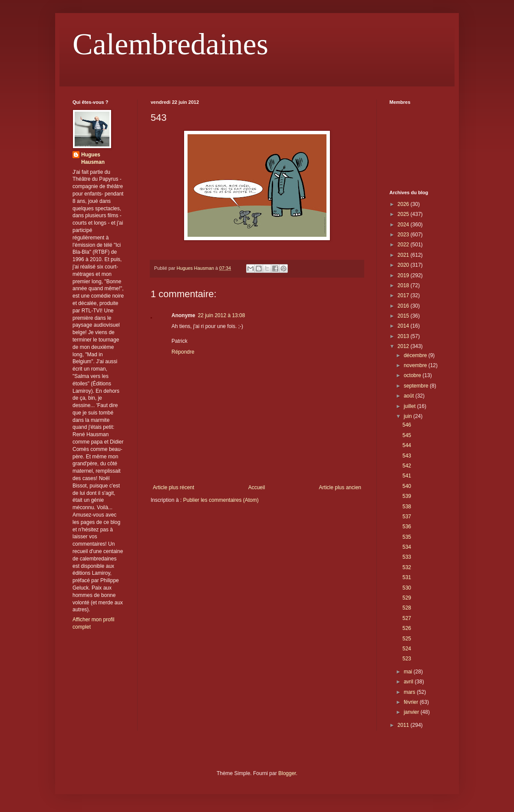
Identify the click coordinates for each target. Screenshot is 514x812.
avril (409, 682)
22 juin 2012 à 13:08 (222, 315)
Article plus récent (173, 487)
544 (407, 445)
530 (407, 588)
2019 (404, 275)
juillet (410, 406)
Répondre (183, 352)
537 (407, 517)
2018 (404, 285)
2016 (404, 306)
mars (410, 692)
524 (407, 649)
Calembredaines (170, 44)
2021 (404, 255)
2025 (404, 214)
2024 (404, 225)
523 (407, 659)
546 (407, 425)
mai (409, 672)
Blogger (287, 773)
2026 (404, 204)
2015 (404, 316)
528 (407, 608)
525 (407, 639)
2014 (404, 326)
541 (407, 476)
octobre (413, 375)
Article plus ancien (340, 487)
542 (407, 466)
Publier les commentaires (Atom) (221, 500)
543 (407, 456)
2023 (404, 235)
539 (407, 496)
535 (407, 537)
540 (407, 486)
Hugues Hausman (93, 158)
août (410, 396)
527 (407, 618)
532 (407, 567)
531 (407, 577)
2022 (404, 245)
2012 (404, 346)
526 (407, 628)
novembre (416, 365)
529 (407, 598)
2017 (404, 295)
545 (407, 435)
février (412, 702)
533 (407, 557)
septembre (417, 386)
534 (407, 547)
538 (407, 507)
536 (407, 527)
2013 (404, 336)
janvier (412, 712)
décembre (416, 355)
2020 (404, 265)
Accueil (257, 487)
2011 (404, 725)
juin (409, 416)
